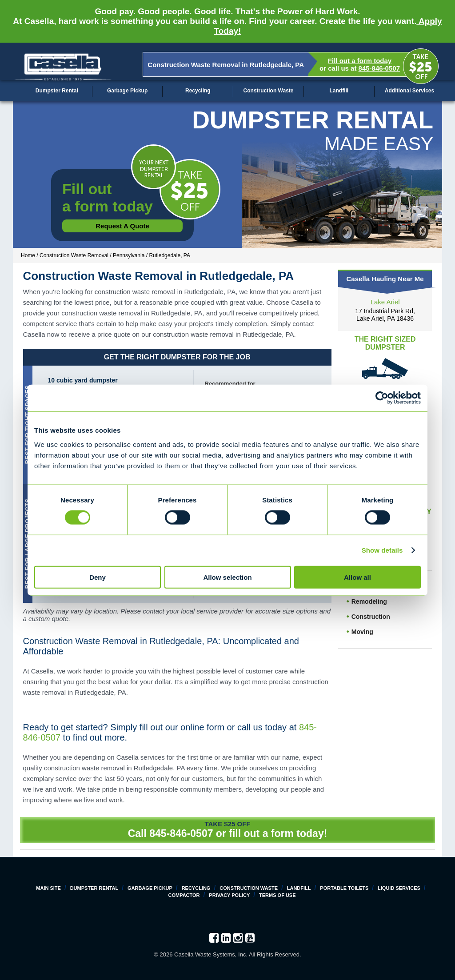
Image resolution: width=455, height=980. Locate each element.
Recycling (198, 91)
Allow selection (227, 577)
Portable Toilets (344, 888)
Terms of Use (277, 895)
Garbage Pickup (127, 91)
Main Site (48, 888)
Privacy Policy (229, 895)
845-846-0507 (379, 68)
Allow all (357, 577)
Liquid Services (399, 888)
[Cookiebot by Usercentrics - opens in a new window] (382, 398)
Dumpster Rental (57, 91)
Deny (98, 577)
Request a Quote (122, 226)
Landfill (339, 91)
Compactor (184, 895)
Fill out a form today (360, 61)
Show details (382, 550)
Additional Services (409, 91)
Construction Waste (269, 91)
